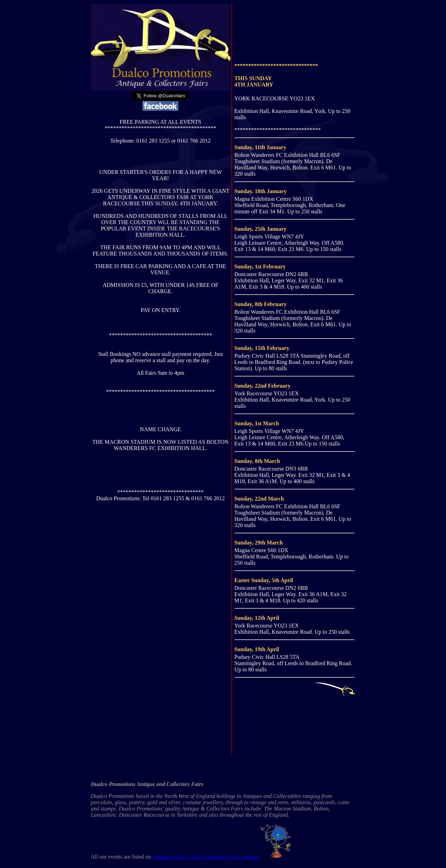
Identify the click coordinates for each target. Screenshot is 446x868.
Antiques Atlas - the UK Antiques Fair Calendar (223, 857)
